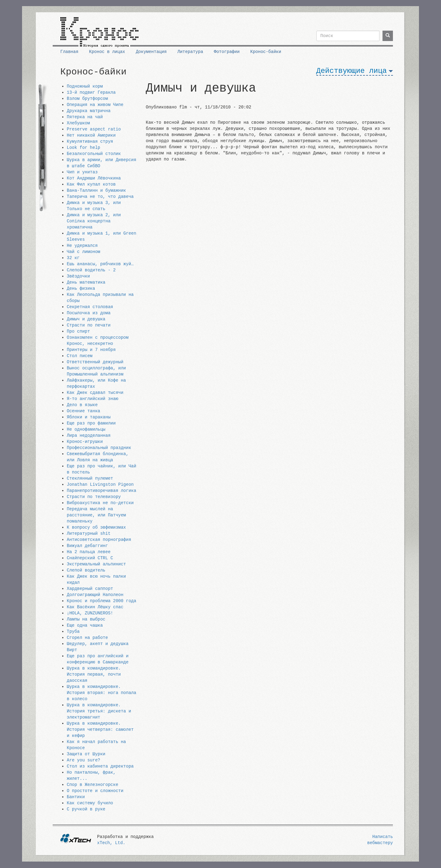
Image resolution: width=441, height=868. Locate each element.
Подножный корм (85, 86)
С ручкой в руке (86, 809)
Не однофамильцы (86, 429)
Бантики (76, 797)
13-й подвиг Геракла (91, 92)
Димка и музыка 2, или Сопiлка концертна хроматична (94, 221)
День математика (86, 282)
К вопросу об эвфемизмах (96, 527)
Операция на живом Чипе (95, 105)
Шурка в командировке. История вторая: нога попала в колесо (102, 693)
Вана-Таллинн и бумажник (96, 191)
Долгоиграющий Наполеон (95, 595)
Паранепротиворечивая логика (102, 491)
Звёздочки (78, 276)
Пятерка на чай (85, 117)
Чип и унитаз (82, 172)
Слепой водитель (86, 570)
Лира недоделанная (89, 436)
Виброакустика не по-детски (100, 503)
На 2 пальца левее (89, 552)
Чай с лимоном (83, 252)
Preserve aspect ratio (94, 129)
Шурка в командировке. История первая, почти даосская (94, 674)
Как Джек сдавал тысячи (95, 393)
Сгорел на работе (87, 638)
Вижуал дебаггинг (87, 546)
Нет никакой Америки (91, 135)
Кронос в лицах (107, 52)
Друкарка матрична (89, 111)
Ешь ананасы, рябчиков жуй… (100, 264)
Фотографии (227, 52)
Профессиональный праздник (99, 448)
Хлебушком (78, 123)
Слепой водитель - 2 (91, 270)
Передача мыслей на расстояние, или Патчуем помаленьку (96, 515)
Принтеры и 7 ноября (91, 350)
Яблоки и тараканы (89, 417)
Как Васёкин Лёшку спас (95, 607)
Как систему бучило (90, 803)
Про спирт (78, 331)
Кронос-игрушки (85, 442)
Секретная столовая (90, 307)
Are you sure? (83, 760)
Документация (151, 52)
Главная (69, 52)
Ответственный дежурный (95, 362)
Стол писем (80, 356)
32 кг (73, 258)
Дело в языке (82, 405)
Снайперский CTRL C (90, 558)
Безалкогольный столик (94, 154)
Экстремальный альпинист (96, 564)
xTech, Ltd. (111, 843)
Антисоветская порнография (99, 540)
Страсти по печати (89, 325)
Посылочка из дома (89, 313)
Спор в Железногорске (92, 785)
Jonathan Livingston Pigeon (100, 485)
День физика (81, 289)
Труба (73, 632)
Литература (190, 52)
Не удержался (82, 246)
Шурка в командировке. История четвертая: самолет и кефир (100, 730)
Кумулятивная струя (90, 142)
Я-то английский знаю (92, 399)
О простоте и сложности (95, 791)
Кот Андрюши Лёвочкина (94, 178)
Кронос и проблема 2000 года (102, 601)
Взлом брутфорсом (87, 99)
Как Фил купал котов (91, 184)
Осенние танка (83, 411)
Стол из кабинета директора (100, 766)
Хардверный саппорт (90, 589)
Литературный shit (89, 534)
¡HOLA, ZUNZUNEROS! (90, 613)
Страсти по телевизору (94, 497)
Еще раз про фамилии (91, 423)
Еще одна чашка (85, 625)
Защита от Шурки (86, 754)
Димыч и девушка (86, 319)
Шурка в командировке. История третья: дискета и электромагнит (99, 711)
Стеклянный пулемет (90, 478)
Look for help (83, 148)
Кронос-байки (266, 52)
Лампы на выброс (86, 619)
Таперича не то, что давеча (100, 197)
